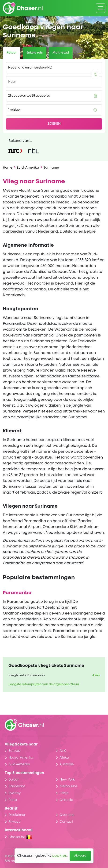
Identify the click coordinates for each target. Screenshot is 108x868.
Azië (63, 751)
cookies (59, 856)
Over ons (67, 815)
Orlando (66, 800)
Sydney (15, 793)
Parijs (64, 793)
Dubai (13, 780)
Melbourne (68, 786)
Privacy (14, 822)
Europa (14, 751)
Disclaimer (17, 815)
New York (67, 780)
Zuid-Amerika (28, 168)
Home (8, 168)
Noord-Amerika (21, 758)
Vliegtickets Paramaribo (27, 675)
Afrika (64, 758)
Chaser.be (20, 837)
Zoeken (54, 124)
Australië (67, 764)
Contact (66, 822)
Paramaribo (17, 593)
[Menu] (101, 8)
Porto (13, 800)
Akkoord (80, 856)
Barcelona (17, 786)
